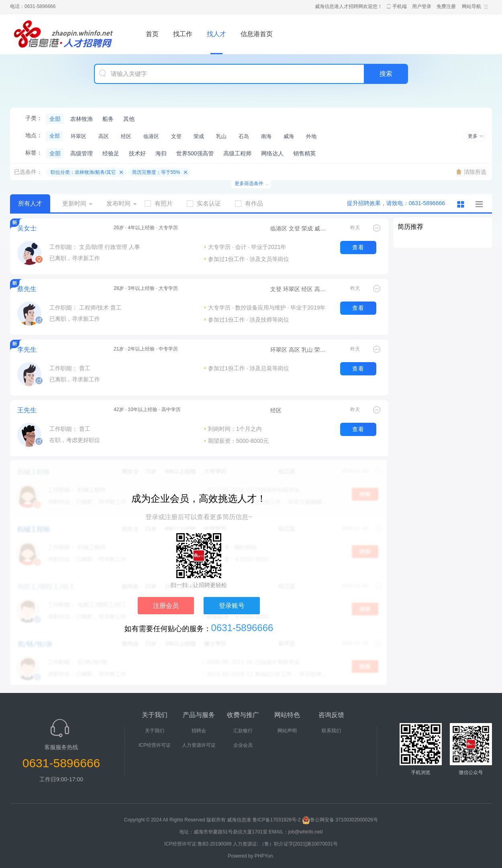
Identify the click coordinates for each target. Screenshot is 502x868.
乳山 (221, 136)
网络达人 (272, 153)
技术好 (137, 153)
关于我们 (155, 731)
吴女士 (27, 228)
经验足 (111, 153)
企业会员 (243, 745)
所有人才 (30, 203)
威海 (289, 136)
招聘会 (199, 731)
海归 (161, 153)
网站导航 (471, 6)
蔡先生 (27, 289)
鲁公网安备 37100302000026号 (340, 820)
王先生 (27, 410)
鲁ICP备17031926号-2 (277, 820)
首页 (152, 34)
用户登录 (422, 6)
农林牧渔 (82, 119)
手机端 (400, 6)
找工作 (183, 34)
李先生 (27, 349)
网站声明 (287, 731)
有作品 (252, 203)
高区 (104, 136)
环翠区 (79, 136)
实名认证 (207, 203)
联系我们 (331, 731)
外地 (311, 136)
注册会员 (166, 606)
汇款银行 (243, 731)
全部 (55, 119)
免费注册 (446, 6)
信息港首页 (257, 34)
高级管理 (82, 153)
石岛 (244, 136)
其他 (129, 119)
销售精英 (304, 153)
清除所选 (475, 172)
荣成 (199, 136)
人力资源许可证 (199, 745)
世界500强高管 (195, 153)
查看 (358, 247)
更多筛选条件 (249, 183)
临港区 (151, 136)
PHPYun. (264, 856)
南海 (266, 136)
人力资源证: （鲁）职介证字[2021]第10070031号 (285, 844)
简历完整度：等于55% (156, 172)
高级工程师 (237, 153)
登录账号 (232, 606)
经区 (126, 136)
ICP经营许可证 (155, 745)
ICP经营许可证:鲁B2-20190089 (199, 844)
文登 (176, 136)
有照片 (162, 203)
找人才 (216, 34)
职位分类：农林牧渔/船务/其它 (83, 172)
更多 (473, 136)
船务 (108, 119)
